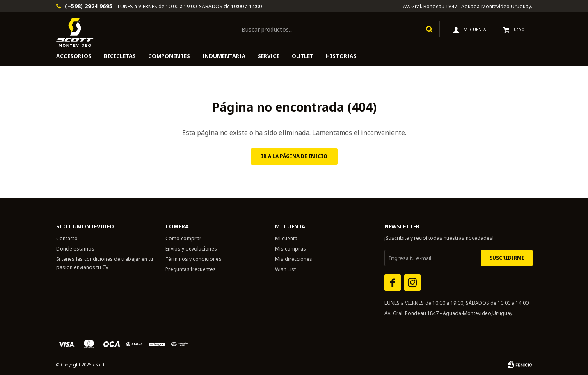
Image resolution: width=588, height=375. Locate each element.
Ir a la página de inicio (294, 156)
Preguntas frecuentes (191, 269)
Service (269, 56)
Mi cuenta (286, 238)
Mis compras (291, 249)
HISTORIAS (341, 56)
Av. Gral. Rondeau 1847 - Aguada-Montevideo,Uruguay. (468, 6)
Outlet (303, 56)
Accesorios (74, 56)
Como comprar (183, 238)
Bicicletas (120, 56)
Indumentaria (224, 56)
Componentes (169, 56)
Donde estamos (75, 249)
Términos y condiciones (193, 259)
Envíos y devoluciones (191, 249)
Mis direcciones (294, 259)
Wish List (285, 269)
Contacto (67, 238)
